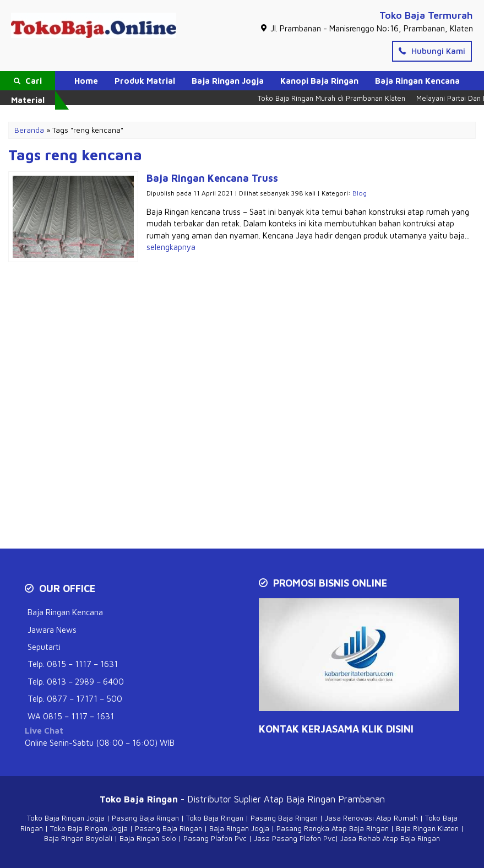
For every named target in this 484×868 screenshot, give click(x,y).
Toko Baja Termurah (426, 15)
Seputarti (44, 647)
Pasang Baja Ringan (145, 818)
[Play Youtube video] (360, 656)
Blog (360, 193)
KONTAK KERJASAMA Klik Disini (336, 729)
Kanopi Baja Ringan (319, 81)
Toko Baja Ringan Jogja (66, 818)
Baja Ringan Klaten (427, 828)
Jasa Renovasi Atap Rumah (371, 818)
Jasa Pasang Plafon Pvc (295, 838)
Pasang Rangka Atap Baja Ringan (333, 828)
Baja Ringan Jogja (228, 81)
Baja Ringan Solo (148, 838)
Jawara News (52, 630)
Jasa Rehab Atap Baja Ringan (390, 838)
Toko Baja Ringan (215, 818)
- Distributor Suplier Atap (193, 799)
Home (86, 81)
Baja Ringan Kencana (417, 81)
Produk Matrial (145, 81)
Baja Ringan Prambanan (336, 799)
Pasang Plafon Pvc (215, 838)
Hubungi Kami (432, 51)
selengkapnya (171, 247)
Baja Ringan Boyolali (78, 838)
